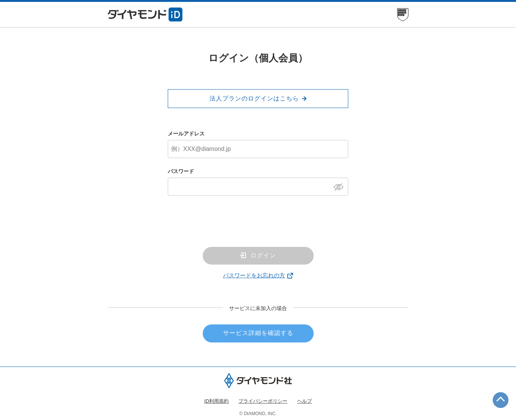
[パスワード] (258, 187)
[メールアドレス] (258, 149)
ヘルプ (304, 401)
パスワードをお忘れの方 (254, 275)
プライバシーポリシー (263, 401)
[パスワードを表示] (341, 186)
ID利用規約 (216, 401)
